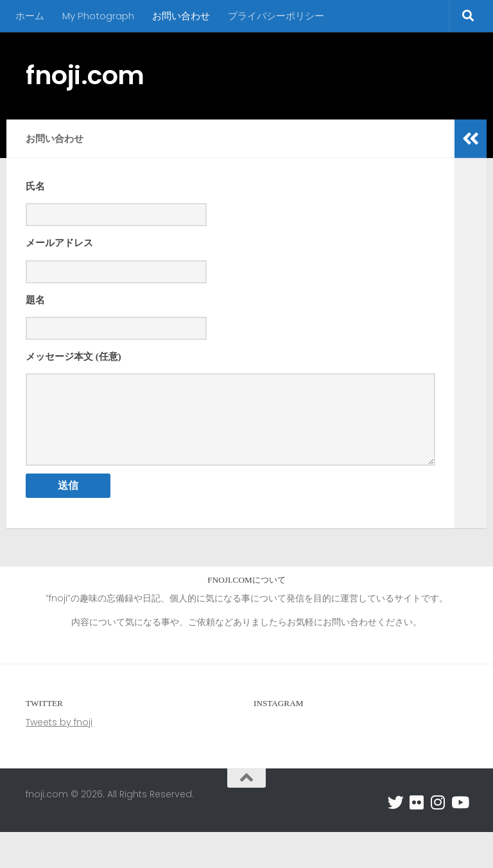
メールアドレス (59, 245)
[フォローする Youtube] (459, 838)
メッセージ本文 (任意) (74, 364)
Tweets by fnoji (59, 758)
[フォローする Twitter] (396, 838)
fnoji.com (85, 75)
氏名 (35, 186)
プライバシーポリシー (276, 16)
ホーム (30, 16)
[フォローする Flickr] (417, 838)
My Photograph (98, 16)
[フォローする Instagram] (438, 838)
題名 (35, 305)
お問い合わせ (181, 16)
